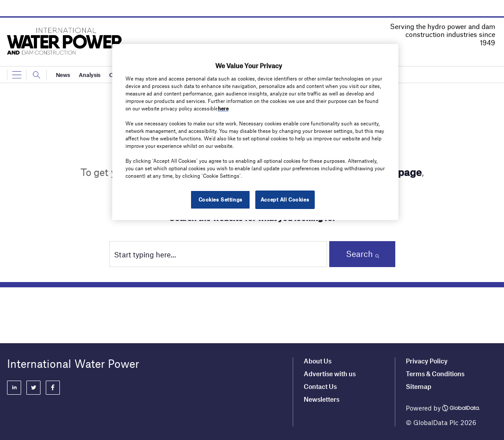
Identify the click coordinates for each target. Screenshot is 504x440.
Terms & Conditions (435, 374)
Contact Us (320, 386)
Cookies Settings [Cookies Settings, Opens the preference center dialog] (221, 199)
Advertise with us (330, 374)
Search (359, 254)
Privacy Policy (427, 361)
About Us (318, 361)
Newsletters (322, 399)
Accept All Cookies (285, 199)
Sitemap (419, 386)
